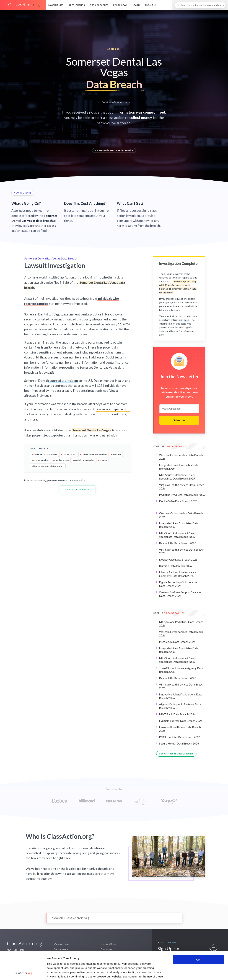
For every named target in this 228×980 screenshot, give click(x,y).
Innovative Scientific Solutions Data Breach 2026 (181, 696)
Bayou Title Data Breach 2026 (178, 543)
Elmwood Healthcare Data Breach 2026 (180, 729)
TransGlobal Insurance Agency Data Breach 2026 (181, 670)
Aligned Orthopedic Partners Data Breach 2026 (180, 706)
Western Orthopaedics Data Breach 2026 (181, 457)
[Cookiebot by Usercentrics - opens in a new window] (23, 973)
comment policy (76, 480)
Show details (187, 973)
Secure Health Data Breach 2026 (179, 743)
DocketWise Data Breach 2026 (178, 501)
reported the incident (63, 381)
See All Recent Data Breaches (176, 754)
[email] (179, 409)
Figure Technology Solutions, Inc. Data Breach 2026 (179, 584)
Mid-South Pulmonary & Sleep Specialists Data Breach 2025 (177, 477)
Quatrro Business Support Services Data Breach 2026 (180, 594)
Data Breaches (99, 5)
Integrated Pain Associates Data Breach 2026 (179, 467)
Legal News (120, 5)
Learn (136, 5)
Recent (169, 613)
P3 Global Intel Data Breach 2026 (180, 737)
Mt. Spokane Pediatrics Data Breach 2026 (181, 624)
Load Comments (78, 490)
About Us (151, 5)
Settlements (77, 5)
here (186, 320)
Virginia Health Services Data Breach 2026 (182, 487)
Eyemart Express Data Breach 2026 (181, 721)
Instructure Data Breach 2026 (177, 642)
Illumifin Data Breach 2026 (175, 566)
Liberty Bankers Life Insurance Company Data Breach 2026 (178, 574)
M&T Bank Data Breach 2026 (177, 714)
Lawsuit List (56, 5)
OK (198, 933)
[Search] (200, 5)
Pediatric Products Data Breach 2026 (182, 495)
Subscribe (179, 420)
